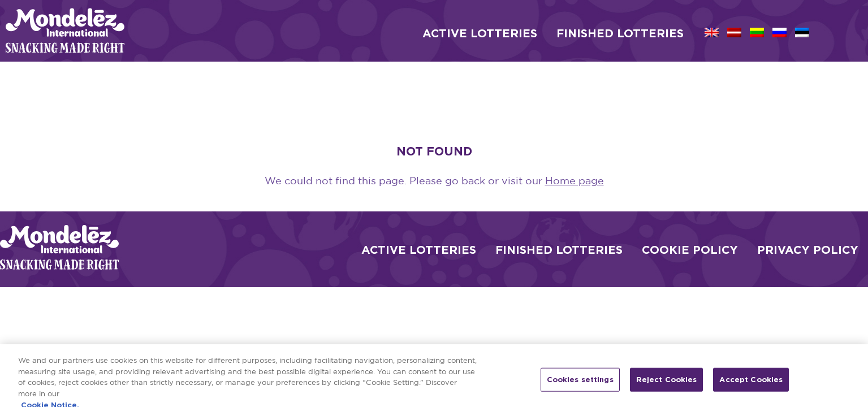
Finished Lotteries (559, 249)
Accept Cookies (751, 383)
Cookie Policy (690, 249)
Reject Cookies (667, 383)
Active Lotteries (419, 249)
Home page (575, 181)
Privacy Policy (808, 249)
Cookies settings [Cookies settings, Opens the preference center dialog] (580, 383)
